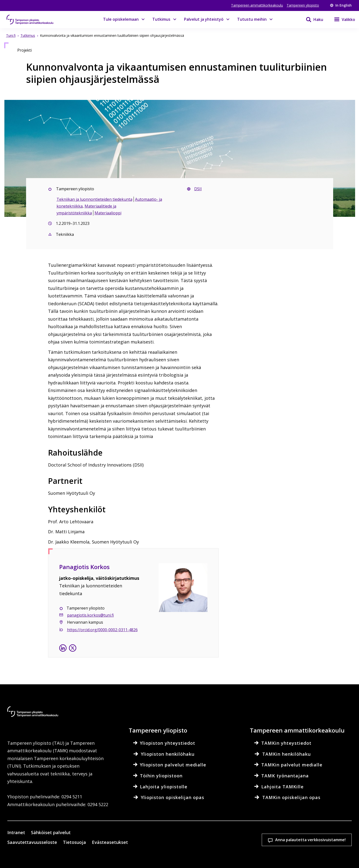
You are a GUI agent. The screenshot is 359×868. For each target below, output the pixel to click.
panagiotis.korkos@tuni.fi (90, 615)
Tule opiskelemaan (121, 19)
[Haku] (311, 19)
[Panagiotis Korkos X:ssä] (73, 649)
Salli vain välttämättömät (321, 840)
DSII (198, 189)
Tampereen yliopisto (303, 5)
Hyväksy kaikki (257, 840)
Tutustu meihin (252, 19)
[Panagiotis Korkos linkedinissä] (63, 649)
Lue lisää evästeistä (53, 857)
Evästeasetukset (193, 840)
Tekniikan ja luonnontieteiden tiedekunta (94, 199)
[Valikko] (342, 19)
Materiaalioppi (108, 213)
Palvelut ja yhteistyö (204, 19)
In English (341, 5)
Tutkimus (161, 19)
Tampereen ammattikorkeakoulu (257, 5)
